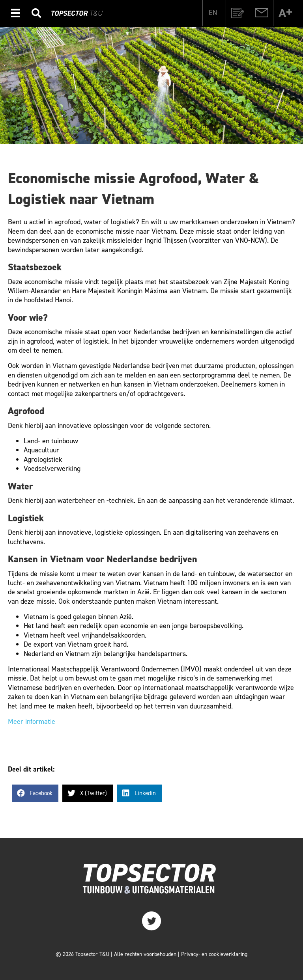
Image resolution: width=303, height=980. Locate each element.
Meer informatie (32, 722)
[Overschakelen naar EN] (213, 12)
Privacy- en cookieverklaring (214, 954)
